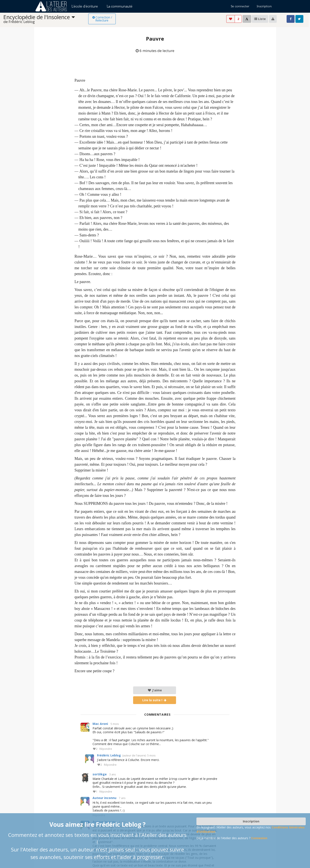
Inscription (264, 6)
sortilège (100, 774)
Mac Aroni (100, 724)
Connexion (259, 838)
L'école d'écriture (85, 6)
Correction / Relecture (102, 19)
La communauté (120, 6)
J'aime (155, 690)
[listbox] (46, 19)
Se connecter (240, 6)
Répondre (106, 749)
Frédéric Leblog (109, 755)
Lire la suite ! (155, 700)
